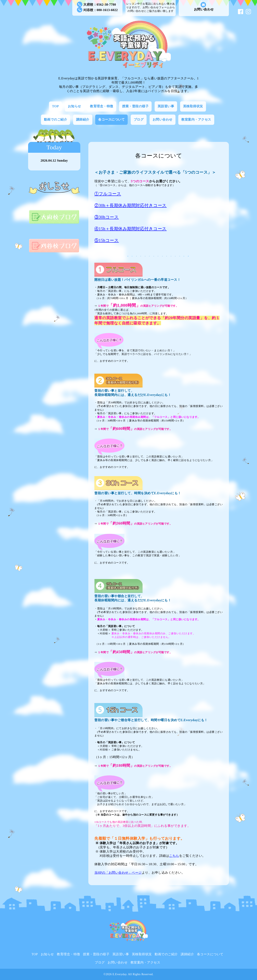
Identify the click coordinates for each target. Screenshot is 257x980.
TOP (55, 106)
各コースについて (111, 119)
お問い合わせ (204, 7)
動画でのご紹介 (56, 119)
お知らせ (74, 106)
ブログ (139, 119)
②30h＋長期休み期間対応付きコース (131, 205)
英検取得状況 (193, 106)
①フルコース (108, 194)
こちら (174, 856)
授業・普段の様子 (135, 106)
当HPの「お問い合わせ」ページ (118, 873)
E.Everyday (120, 974)
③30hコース (107, 217)
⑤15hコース (107, 240)
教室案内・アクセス (196, 119)
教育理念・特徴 (102, 106)
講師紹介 (83, 119)
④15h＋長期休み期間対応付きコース (131, 229)
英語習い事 (166, 106)
